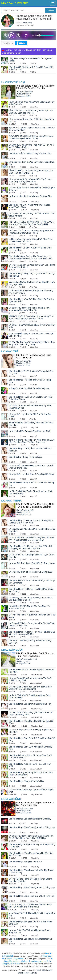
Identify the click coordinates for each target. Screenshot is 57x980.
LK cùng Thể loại (13, 82)
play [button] (11, 35)
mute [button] (38, 35)
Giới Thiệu (42, 970)
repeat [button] (26, 36)
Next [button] (18, 36)
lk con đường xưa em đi (38, 961)
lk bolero (24, 961)
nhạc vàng (47, 956)
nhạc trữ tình (7, 959)
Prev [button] (5, 36)
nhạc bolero (19, 959)
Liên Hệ (34, 973)
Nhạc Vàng (27, 23)
